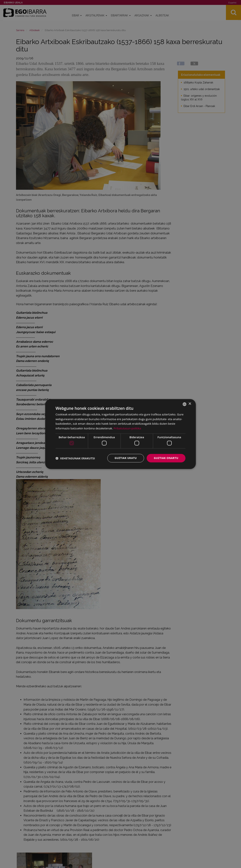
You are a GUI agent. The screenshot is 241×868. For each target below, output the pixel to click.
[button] (75, 458)
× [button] (190, 404)
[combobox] (185, 404)
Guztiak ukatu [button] (126, 458)
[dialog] (120, 434)
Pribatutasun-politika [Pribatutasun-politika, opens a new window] (127, 428)
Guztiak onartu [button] (166, 458)
